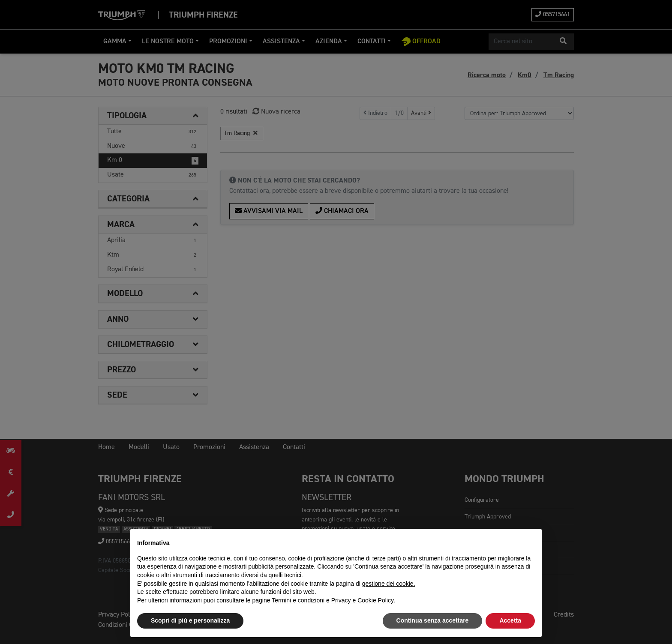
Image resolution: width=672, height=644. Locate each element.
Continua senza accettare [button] (433, 620)
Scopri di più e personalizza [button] (190, 620)
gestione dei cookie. (389, 584)
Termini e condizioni (298, 600)
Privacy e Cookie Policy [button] (362, 600)
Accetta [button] (510, 620)
